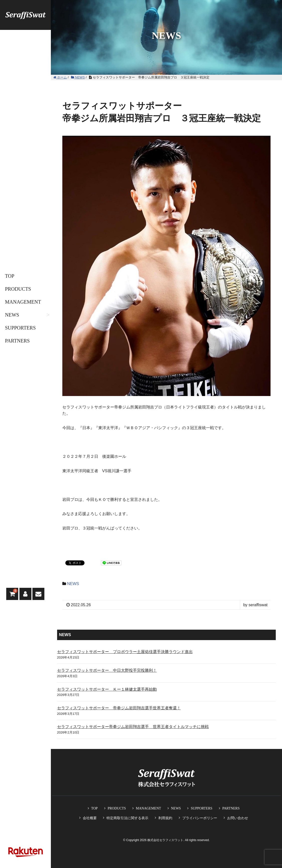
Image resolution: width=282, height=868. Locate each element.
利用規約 (165, 818)
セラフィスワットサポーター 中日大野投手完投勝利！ (107, 670)
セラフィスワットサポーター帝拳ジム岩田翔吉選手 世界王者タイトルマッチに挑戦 (133, 727)
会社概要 (90, 818)
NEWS (12, 315)
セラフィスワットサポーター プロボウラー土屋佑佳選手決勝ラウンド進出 (125, 652)
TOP (10, 276)
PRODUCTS (18, 289)
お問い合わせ (238, 818)
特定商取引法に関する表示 (127, 818)
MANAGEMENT (23, 302)
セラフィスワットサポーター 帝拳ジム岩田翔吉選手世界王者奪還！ (119, 708)
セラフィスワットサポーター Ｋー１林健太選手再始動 (107, 689)
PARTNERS (17, 341)
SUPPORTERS (20, 328)
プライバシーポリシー (200, 818)
